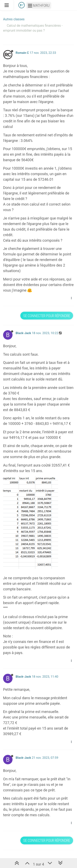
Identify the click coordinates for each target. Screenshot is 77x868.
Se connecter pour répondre (47, 316)
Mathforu (39, 5)
